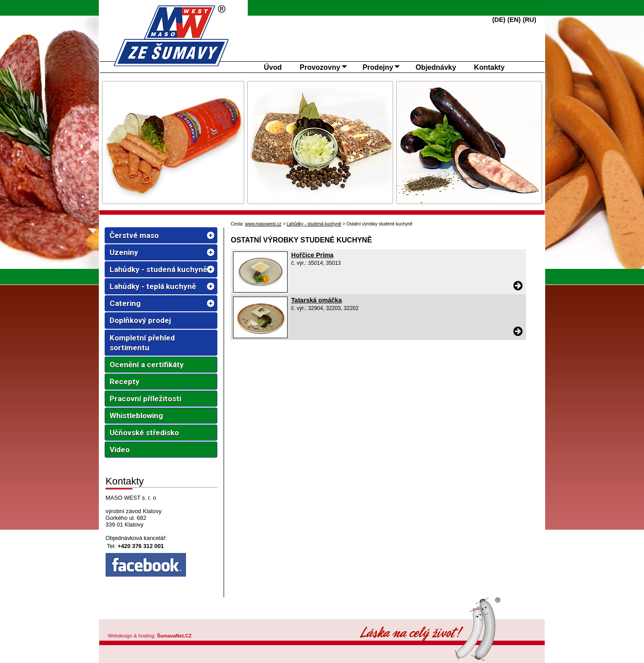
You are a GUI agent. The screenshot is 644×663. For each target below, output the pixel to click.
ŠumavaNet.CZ (174, 636)
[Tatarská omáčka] (260, 336)
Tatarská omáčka (316, 300)
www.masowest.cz (263, 224)
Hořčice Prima (312, 255)
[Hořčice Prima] (260, 290)
